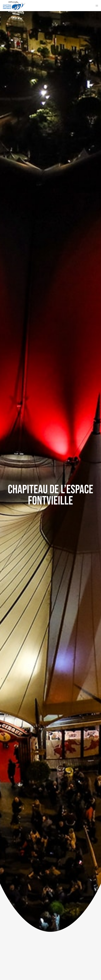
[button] (97, 6)
